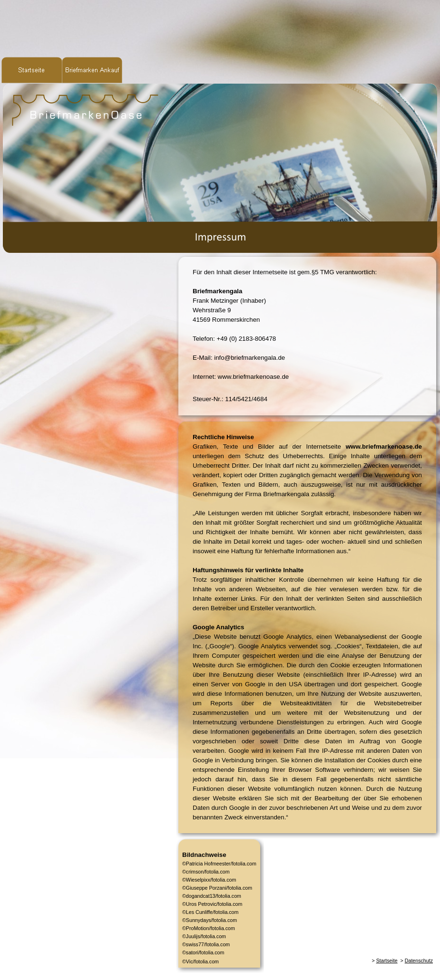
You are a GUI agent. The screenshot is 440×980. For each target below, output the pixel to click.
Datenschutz (419, 961)
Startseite (387, 961)
